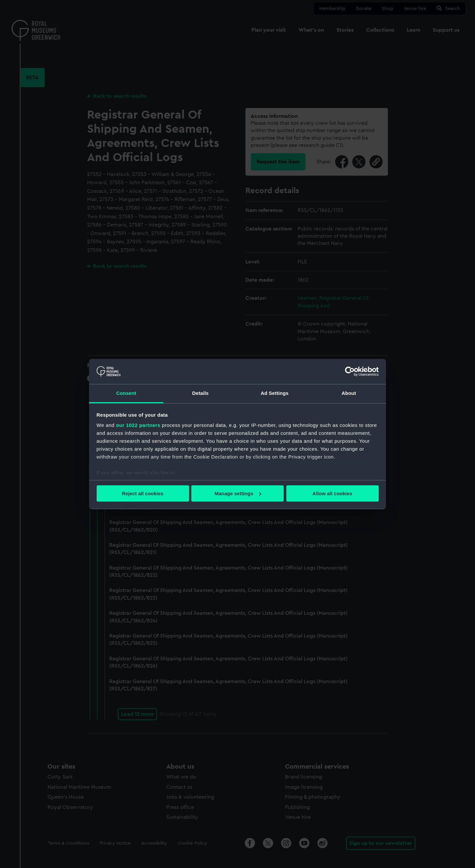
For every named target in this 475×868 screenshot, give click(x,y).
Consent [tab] (126, 393)
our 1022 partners (138, 425)
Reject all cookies (143, 493)
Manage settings (238, 493)
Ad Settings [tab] (274, 393)
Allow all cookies (332, 493)
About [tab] (349, 393)
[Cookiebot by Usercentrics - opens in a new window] (350, 371)
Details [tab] (201, 393)
